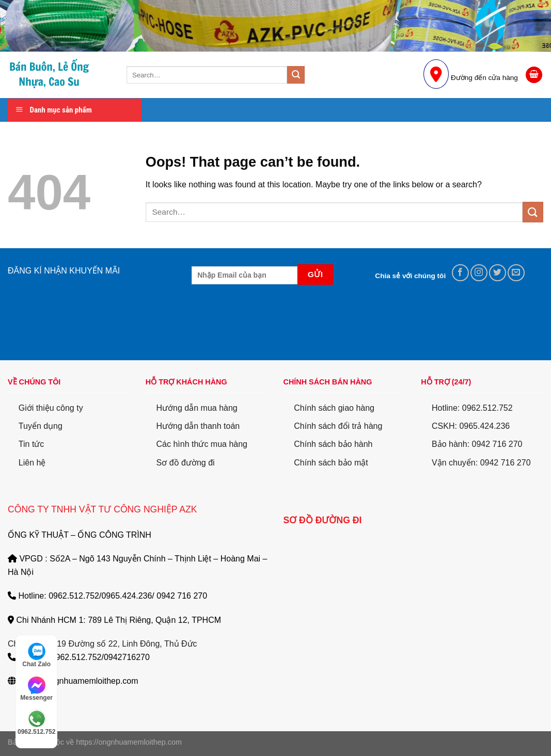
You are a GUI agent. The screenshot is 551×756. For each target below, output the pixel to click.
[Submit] (296, 75)
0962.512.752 (36, 722)
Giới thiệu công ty (51, 408)
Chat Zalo (36, 655)
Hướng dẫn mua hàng (197, 408)
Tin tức (32, 444)
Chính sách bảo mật (331, 463)
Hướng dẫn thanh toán (198, 426)
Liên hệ (32, 463)
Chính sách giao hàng (334, 408)
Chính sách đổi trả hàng (338, 426)
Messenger (36, 689)
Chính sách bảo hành (333, 444)
